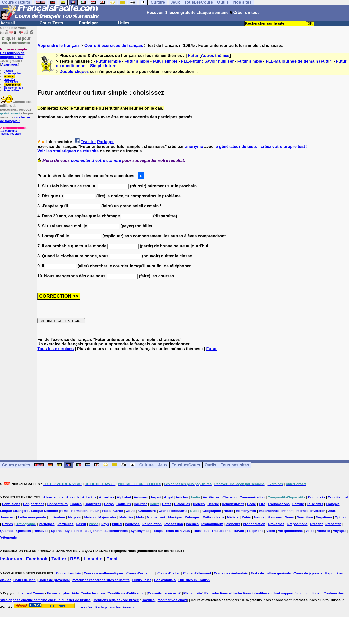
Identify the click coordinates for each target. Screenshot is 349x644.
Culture (146, 465)
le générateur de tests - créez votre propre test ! (261, 146)
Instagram (11, 559)
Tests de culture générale (271, 573)
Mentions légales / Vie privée (116, 600)
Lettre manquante (32, 517)
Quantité (7, 531)
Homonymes (246, 511)
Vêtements (8, 537)
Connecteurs (57, 504)
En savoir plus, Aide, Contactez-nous (76, 593)
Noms (289, 517)
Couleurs (124, 504)
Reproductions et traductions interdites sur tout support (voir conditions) (263, 593)
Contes (76, 504)
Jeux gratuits (9, 131)
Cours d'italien (169, 573)
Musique (175, 517)
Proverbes (276, 524)
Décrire (213, 504)
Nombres (274, 517)
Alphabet (124, 497)
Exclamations (279, 504)
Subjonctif (94, 531)
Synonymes (140, 531)
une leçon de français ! (15, 119)
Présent (316, 524)
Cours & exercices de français (114, 46)
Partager (105, 142)
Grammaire (147, 511)
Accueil (8, 23)
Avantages (9, 65)
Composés (316, 497)
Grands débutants (173, 511)
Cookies (148, 600)
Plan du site (11, 82)
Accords (73, 497)
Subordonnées (116, 531)
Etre (262, 504)
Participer (88, 23)
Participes (47, 524)
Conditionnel (338, 497)
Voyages (340, 531)
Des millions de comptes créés (13, 53)
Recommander (12, 85)
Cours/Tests (51, 23)
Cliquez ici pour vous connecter (16, 40)
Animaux (141, 497)
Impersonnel (269, 511)
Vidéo (271, 531)
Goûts (131, 511)
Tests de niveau (178, 531)
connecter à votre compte (96, 161)
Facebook (37, 559)
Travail (239, 531)
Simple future (103, 66)
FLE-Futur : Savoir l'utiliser (208, 61)
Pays (105, 524)
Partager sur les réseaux (115, 607)
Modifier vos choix (172, 600)
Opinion (341, 517)
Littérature (57, 517)
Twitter (59, 559)
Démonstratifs (233, 504)
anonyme (194, 146)
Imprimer (9, 76)
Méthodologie (213, 517)
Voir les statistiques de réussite (68, 151)
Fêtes (106, 511)
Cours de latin (25, 580)
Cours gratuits (16, 465)
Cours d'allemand (197, 573)
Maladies (126, 517)
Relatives (41, 531)
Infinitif (287, 511)
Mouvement (156, 517)
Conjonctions (34, 504)
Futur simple (108, 61)
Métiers (233, 517)
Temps (157, 531)
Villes (310, 531)
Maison (90, 517)
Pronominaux (212, 524)
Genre (118, 511)
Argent (156, 497)
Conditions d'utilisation (126, 593)
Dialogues (182, 504)
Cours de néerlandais (231, 573)
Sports (56, 531)
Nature (259, 517)
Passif (81, 524)
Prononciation (254, 524)
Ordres (7, 524)
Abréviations (53, 497)
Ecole (251, 504)
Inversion (318, 511)
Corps (109, 504)
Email (113, 559)
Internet (301, 511)
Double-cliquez (74, 71)
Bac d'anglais (165, 580)
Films (64, 511)
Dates (167, 504)
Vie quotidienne (291, 531)
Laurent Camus (32, 593)
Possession (174, 524)
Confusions (11, 504)
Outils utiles (142, 580)
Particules (65, 524)
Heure (228, 511)
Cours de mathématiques (104, 573)
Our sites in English (194, 580)
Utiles (124, 23)
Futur (193, 56)
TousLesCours (186, 465)
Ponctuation (152, 524)
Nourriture (305, 517)
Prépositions (297, 524)
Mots (140, 517)
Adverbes (107, 497)
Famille (298, 504)
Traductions (221, 531)
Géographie (212, 511)
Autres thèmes (215, 56)
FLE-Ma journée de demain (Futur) (299, 61)
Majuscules (107, 517)
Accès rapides (12, 74)
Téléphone (255, 531)
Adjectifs (89, 497)
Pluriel (117, 524)
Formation (79, 511)
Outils (210, 465)
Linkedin (93, 559)
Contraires (93, 504)
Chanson (229, 497)
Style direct (74, 531)
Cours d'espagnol (140, 573)
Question (24, 531)
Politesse (132, 524)
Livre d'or (9, 79)
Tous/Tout (201, 531)
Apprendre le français (58, 46)
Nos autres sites (11, 134)
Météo (246, 517)
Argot (168, 497)
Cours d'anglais (68, 573)
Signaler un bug (13, 88)
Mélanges (192, 517)
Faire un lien (11, 90)
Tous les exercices (55, 349)
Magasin (75, 517)
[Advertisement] (193, 401)
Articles (182, 497)
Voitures (324, 531)
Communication (252, 497)
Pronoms (233, 524)
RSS (75, 559)
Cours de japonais (308, 573)
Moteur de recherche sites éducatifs (101, 580)
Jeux (163, 465)
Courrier (140, 504)
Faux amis (315, 504)
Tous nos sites (235, 465)
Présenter (333, 524)
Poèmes (192, 524)
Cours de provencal (54, 580)
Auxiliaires (211, 497)
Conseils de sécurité (164, 593)
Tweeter (88, 142)
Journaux (8, 517)
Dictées (199, 504)
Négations (324, 517)
